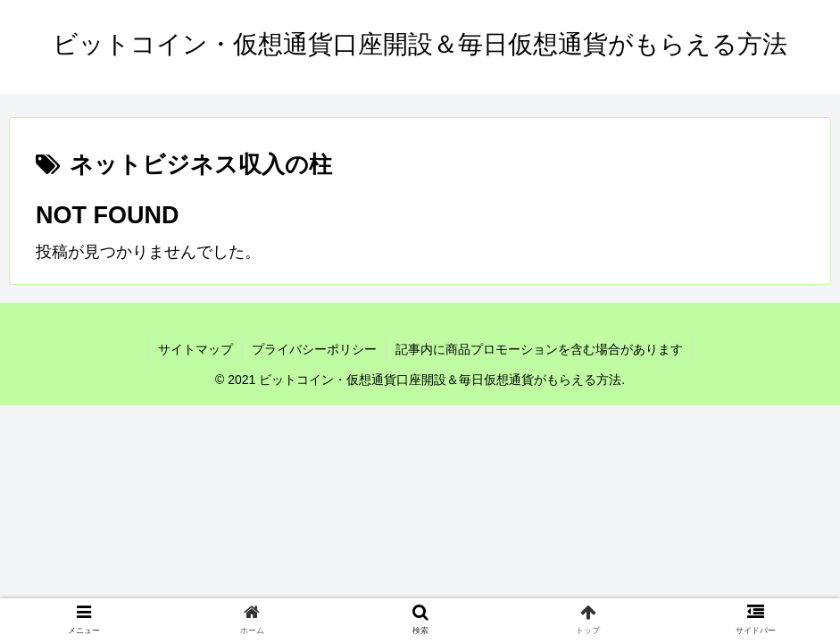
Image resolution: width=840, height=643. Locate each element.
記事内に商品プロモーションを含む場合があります (539, 349)
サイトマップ (195, 349)
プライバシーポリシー (314, 349)
